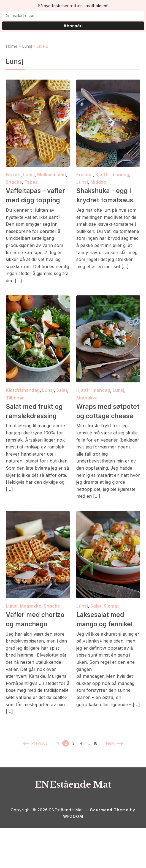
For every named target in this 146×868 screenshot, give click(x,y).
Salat (62, 411)
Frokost (85, 186)
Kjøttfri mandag (112, 186)
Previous (36, 783)
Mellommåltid (52, 186)
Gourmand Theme (109, 850)
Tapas (31, 194)
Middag (98, 194)
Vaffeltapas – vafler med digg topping (33, 212)
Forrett (13, 186)
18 (96, 783)
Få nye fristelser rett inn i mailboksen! (73, 6)
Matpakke (87, 419)
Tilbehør (15, 419)
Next (114, 783)
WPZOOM (73, 856)
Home (12, 58)
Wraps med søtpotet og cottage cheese (103, 437)
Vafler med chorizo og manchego (25, 654)
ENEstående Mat (73, 824)
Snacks (14, 194)
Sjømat (111, 636)
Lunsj (27, 58)
